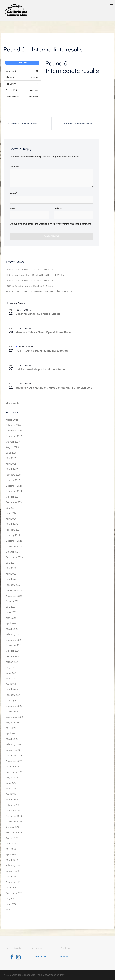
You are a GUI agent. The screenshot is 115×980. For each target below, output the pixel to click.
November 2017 (14, 882)
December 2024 (14, 486)
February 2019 (13, 805)
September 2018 (14, 832)
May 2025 (11, 458)
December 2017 (14, 876)
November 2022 (14, 596)
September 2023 (14, 557)
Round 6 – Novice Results (24, 124)
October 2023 (13, 552)
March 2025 (12, 469)
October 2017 (13, 887)
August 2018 (12, 838)
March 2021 (12, 689)
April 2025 (11, 464)
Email (13, 208)
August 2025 (12, 447)
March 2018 (12, 860)
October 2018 (13, 827)
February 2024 (13, 530)
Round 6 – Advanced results (78, 124)
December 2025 (14, 431)
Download (22, 63)
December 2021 (14, 640)
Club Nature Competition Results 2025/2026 (29, 275)
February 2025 (13, 475)
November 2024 (14, 491)
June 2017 (11, 904)
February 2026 (13, 425)
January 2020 (13, 750)
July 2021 (11, 667)
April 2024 (11, 519)
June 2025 (11, 453)
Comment (15, 166)
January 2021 (13, 700)
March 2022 (12, 629)
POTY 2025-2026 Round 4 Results (23, 280)
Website (58, 208)
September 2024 (14, 502)
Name (13, 193)
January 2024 (13, 535)
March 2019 (12, 799)
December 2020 (14, 706)
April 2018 (11, 854)
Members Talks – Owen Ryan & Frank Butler (44, 332)
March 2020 (12, 739)
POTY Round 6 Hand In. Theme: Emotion (42, 351)
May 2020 (11, 728)
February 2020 (13, 744)
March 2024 (12, 524)
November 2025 (14, 436)
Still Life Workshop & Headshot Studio (40, 369)
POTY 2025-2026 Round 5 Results (23, 269)
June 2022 (11, 612)
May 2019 (11, 788)
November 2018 (14, 821)
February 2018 (13, 865)
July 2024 (11, 508)
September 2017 (14, 893)
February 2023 (13, 585)
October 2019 (13, 766)
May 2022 (11, 618)
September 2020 (14, 717)
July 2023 (11, 563)
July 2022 (11, 607)
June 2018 (11, 843)
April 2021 (11, 684)
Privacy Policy (39, 956)
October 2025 (13, 442)
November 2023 (14, 546)
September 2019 (14, 772)
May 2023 (11, 568)
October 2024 (13, 497)
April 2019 (11, 794)
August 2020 (12, 722)
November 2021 (14, 645)
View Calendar (13, 403)
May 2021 (11, 678)
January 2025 (13, 480)
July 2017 (11, 898)
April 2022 (11, 623)
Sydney (61, 975)
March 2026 (12, 420)
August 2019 (12, 777)
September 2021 (14, 656)
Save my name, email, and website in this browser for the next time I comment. (52, 224)
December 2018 (14, 816)
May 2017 (11, 909)
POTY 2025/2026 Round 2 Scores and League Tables (33, 291)
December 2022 (14, 590)
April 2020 (11, 733)
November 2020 (14, 711)
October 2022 (13, 601)
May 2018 (11, 849)
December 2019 (14, 755)
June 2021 (11, 673)
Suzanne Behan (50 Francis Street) (38, 314)
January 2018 (13, 871)
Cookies (64, 956)
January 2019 (13, 810)
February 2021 (13, 695)
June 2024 (11, 513)
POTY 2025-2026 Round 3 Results (23, 286)
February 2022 (13, 634)
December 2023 (14, 541)
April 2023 (11, 574)
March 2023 (12, 579)
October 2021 (13, 651)
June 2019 (11, 783)
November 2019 (14, 761)
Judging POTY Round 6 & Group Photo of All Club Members (54, 388)
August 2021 (12, 662)
